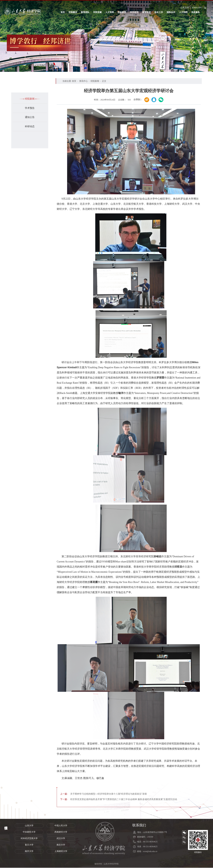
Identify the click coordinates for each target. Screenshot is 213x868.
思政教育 (122, 12)
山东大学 (185, 7)
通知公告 (30, 117)
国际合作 (171, 12)
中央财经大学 (29, 832)
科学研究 (134, 12)
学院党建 (97, 12)
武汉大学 (61, 839)
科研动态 (30, 126)
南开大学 (29, 851)
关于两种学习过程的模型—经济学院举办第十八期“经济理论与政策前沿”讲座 (106, 794)
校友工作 (159, 12)
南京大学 (61, 845)
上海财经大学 (61, 851)
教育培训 (146, 12)
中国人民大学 (61, 826)
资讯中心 (83, 81)
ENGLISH (197, 7)
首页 (63, 12)
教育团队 (85, 12)
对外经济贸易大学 (29, 839)
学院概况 (73, 12)
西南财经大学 (61, 832)
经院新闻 (30, 99)
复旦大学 (29, 845)
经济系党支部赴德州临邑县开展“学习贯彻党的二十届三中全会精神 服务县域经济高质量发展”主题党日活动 (122, 800)
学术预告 (30, 108)
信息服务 (196, 12)
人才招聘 (183, 12)
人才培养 (110, 12)
